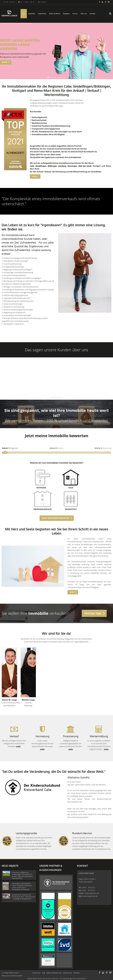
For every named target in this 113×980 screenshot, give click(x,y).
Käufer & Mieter (55, 14)
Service (75, 14)
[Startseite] (9, 13)
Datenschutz (67, 973)
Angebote (32, 14)
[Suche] (111, 15)
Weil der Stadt (85, 166)
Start (24, 14)
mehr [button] (35, 176)
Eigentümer (42, 14)
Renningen (72, 166)
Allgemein (10, 448)
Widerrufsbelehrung (54, 973)
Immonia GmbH (16, 976)
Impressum (36, 973)
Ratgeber (66, 14)
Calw (32, 166)
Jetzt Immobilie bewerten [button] (56, 518)
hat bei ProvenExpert (56, 979)
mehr (18, 746)
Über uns (84, 14)
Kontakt (93, 14)
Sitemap (76, 973)
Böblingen (52, 166)
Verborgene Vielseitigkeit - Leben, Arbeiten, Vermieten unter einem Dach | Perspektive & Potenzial (22, 887)
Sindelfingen (41, 166)
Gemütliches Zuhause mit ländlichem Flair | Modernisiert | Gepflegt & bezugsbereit (24, 897)
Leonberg (62, 166)
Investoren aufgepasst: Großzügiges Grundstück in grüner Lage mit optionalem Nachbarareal (22, 875)
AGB (43, 973)
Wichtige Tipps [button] (93, 613)
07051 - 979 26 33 (10, 2)
